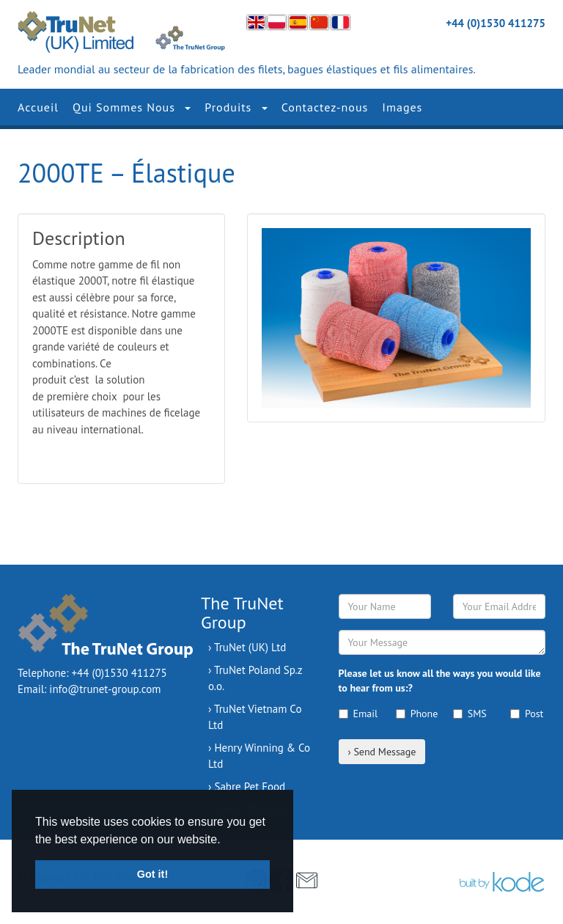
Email (356, 714)
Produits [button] (236, 107)
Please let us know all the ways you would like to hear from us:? (440, 681)
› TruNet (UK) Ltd (247, 647)
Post (527, 714)
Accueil (38, 107)
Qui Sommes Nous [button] (132, 107)
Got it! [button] (152, 874)
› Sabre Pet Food (247, 786)
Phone (413, 714)
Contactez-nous (325, 107)
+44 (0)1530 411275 (496, 23)
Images (402, 107)
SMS (470, 714)
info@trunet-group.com (105, 689)
